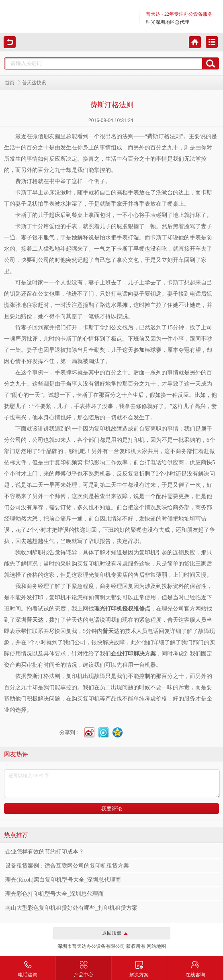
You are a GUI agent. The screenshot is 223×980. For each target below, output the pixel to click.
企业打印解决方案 (133, 654)
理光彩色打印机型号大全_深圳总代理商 (54, 894)
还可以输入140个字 (112, 784)
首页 (10, 83)
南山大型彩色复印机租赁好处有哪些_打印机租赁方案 (71, 908)
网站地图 (156, 946)
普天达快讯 (34, 83)
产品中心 (84, 967)
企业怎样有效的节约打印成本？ (45, 852)
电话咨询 (28, 967)
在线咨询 (195, 967)
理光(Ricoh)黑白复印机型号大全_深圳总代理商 (63, 880)
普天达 (111, 631)
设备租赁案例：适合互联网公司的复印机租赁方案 (67, 866)
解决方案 (139, 967)
